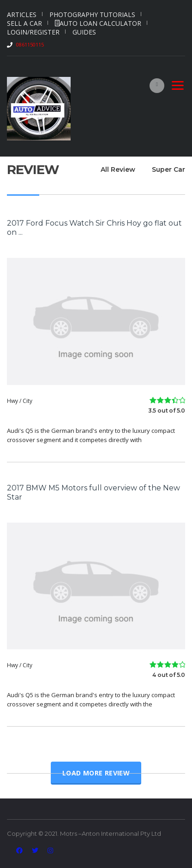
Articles (22, 15)
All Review (118, 169)
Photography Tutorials (92, 15)
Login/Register (33, 32)
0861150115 (30, 44)
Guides (84, 32)
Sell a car (24, 23)
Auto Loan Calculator (98, 23)
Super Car (168, 169)
